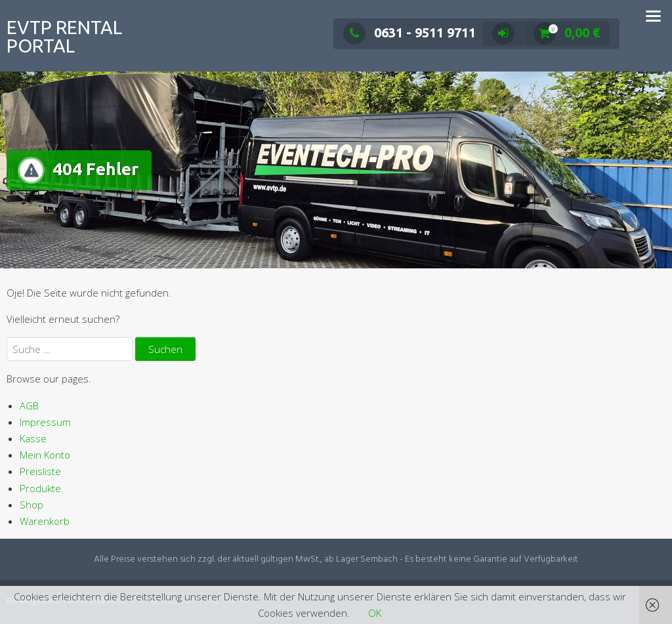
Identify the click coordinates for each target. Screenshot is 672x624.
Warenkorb (45, 521)
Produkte (40, 488)
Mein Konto (45, 455)
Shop (31, 505)
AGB (29, 406)
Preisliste (40, 471)
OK (375, 613)
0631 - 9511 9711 (409, 32)
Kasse (33, 438)
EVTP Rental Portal (64, 36)
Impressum (45, 422)
